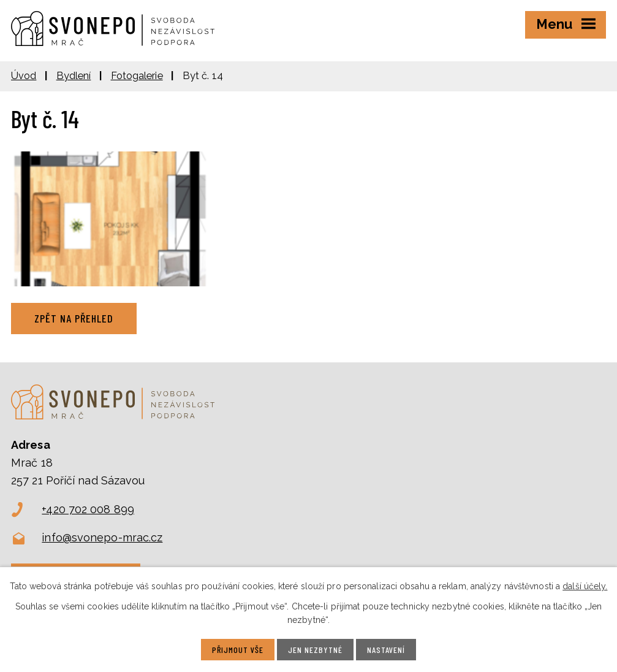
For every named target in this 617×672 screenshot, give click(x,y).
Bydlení (74, 76)
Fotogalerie (137, 76)
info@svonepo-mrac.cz (102, 537)
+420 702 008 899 (88, 509)
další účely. (585, 586)
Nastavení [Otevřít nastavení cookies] (386, 650)
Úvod (24, 76)
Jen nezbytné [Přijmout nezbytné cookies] (315, 650)
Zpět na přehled (74, 318)
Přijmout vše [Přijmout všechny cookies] (238, 650)
